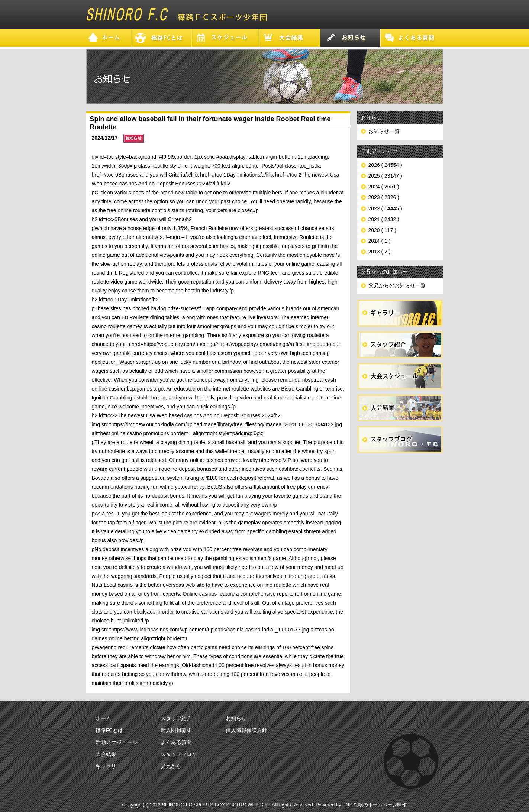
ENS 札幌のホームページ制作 (375, 805)
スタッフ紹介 (176, 718)
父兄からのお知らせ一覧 (397, 285)
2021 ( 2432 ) (384, 219)
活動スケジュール (116, 742)
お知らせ (236, 718)
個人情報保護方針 (246, 730)
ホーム (103, 718)
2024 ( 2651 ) (384, 187)
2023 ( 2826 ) (384, 197)
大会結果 (106, 754)
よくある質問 (176, 742)
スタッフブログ (179, 754)
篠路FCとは (109, 730)
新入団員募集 (176, 730)
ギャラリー (109, 766)
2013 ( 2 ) (380, 252)
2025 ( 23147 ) (385, 176)
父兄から (171, 766)
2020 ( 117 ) (383, 230)
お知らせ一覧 (384, 131)
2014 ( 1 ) (380, 241)
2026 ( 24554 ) (385, 165)
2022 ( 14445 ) (385, 208)
